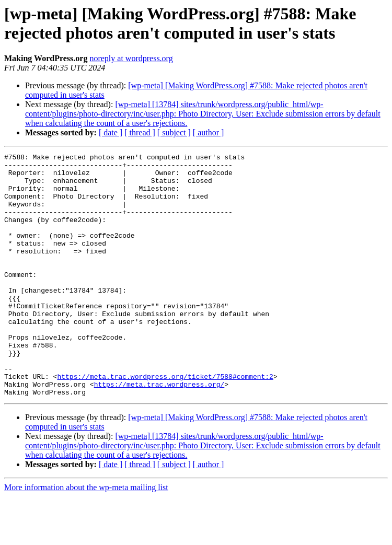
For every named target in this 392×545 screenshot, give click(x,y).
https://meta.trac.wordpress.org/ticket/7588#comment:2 (165, 422)
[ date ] (111, 132)
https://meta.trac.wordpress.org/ (159, 431)
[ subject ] (174, 132)
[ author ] (209, 132)
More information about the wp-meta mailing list (86, 536)
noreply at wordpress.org (131, 58)
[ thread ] (140, 132)
